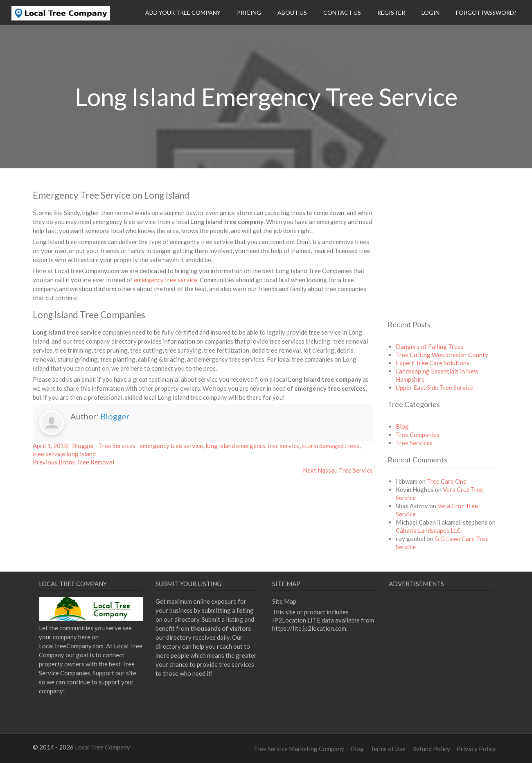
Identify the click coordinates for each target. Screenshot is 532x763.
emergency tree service (166, 280)
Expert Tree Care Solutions (433, 363)
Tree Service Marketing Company (299, 749)
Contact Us (342, 12)
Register (391, 12)
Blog (402, 426)
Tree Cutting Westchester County (442, 355)
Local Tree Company (103, 747)
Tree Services (117, 446)
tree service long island (64, 454)
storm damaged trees (331, 446)
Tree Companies (418, 435)
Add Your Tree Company (183, 12)
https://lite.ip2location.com (309, 628)
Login (431, 12)
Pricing (249, 12)
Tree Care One (447, 481)
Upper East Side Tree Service (435, 387)
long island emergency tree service (252, 446)
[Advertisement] (456, 258)
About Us (292, 12)
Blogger (115, 416)
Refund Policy (431, 749)
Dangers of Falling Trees (430, 346)
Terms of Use (388, 749)
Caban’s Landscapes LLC (428, 530)
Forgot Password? (486, 12)
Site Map (284, 601)
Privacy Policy (476, 749)
